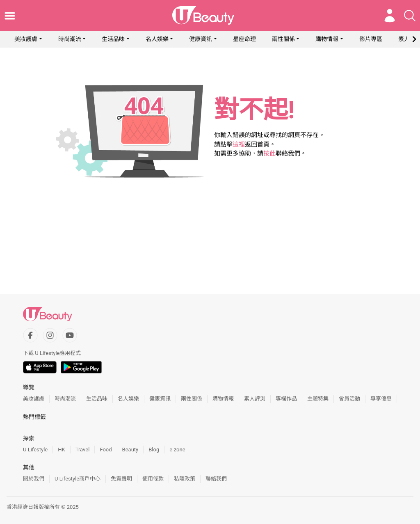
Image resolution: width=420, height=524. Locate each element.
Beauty (130, 450)
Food (106, 450)
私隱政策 (185, 479)
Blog (154, 450)
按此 (269, 153)
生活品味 (113, 39)
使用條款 (153, 479)
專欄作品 (286, 399)
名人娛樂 (157, 39)
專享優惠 (381, 399)
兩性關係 (283, 39)
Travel (83, 450)
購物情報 (327, 39)
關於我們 (34, 479)
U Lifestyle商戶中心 (78, 479)
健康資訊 (201, 39)
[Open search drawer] (410, 16)
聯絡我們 (216, 479)
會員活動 (349, 399)
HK (61, 450)
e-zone (177, 450)
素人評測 (255, 399)
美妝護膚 (26, 39)
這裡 (239, 144)
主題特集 (318, 399)
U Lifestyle (35, 450)
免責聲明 (121, 479)
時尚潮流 (70, 39)
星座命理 (244, 39)
